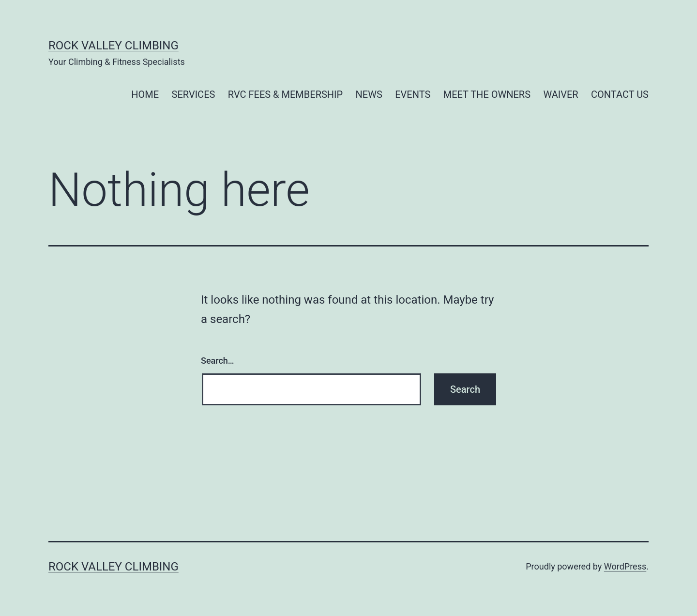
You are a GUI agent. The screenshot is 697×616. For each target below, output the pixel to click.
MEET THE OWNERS (487, 94)
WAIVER (561, 94)
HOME (145, 94)
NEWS (369, 94)
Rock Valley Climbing (114, 46)
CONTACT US (620, 94)
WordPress (625, 566)
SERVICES (194, 94)
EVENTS (413, 94)
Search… (218, 361)
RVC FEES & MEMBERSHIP (285, 94)
